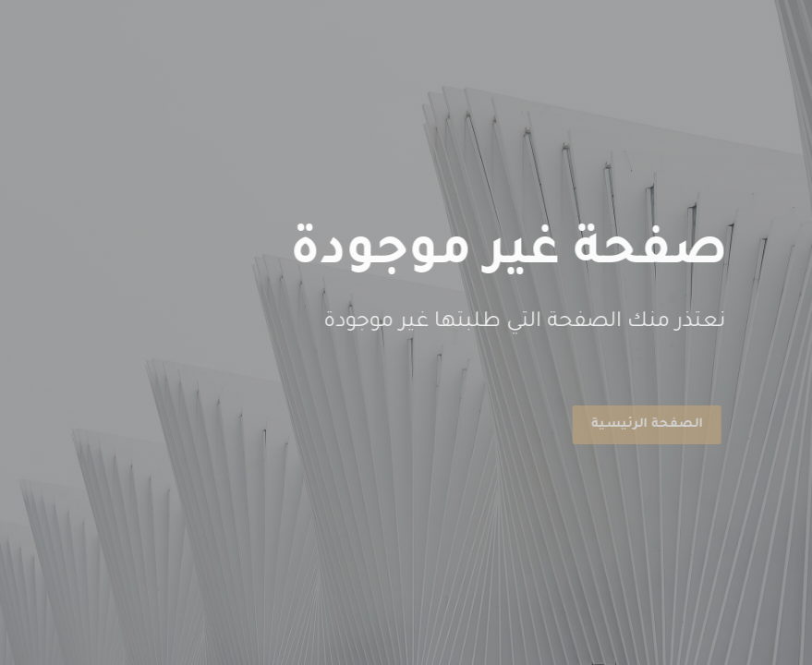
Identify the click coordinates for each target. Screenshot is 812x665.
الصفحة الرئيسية (645, 424)
